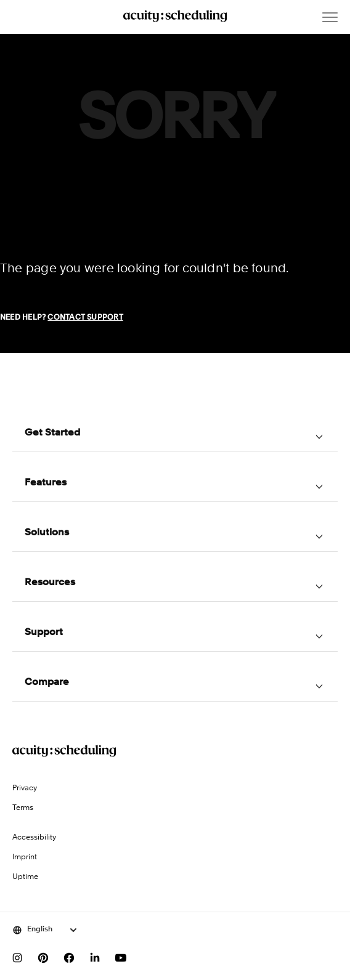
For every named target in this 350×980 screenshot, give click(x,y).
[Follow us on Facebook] (69, 958)
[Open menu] (330, 17)
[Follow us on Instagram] (17, 958)
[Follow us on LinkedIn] (95, 958)
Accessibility (34, 838)
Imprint (25, 857)
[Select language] (45, 930)
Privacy (25, 788)
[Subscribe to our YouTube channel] (121, 958)
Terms (23, 808)
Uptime (25, 877)
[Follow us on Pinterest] (43, 958)
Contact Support (85, 318)
